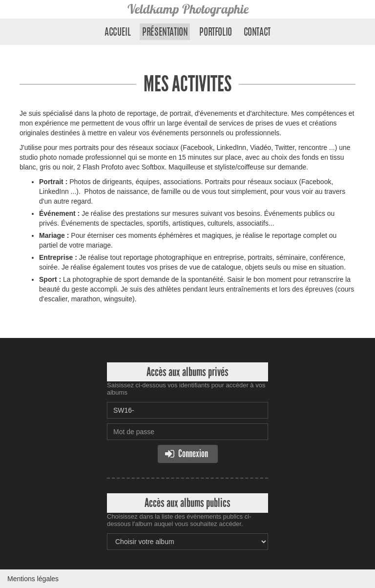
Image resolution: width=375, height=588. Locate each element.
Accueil (117, 33)
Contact (257, 33)
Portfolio (215, 33)
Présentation (165, 33)
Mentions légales (33, 579)
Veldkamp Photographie (188, 9)
